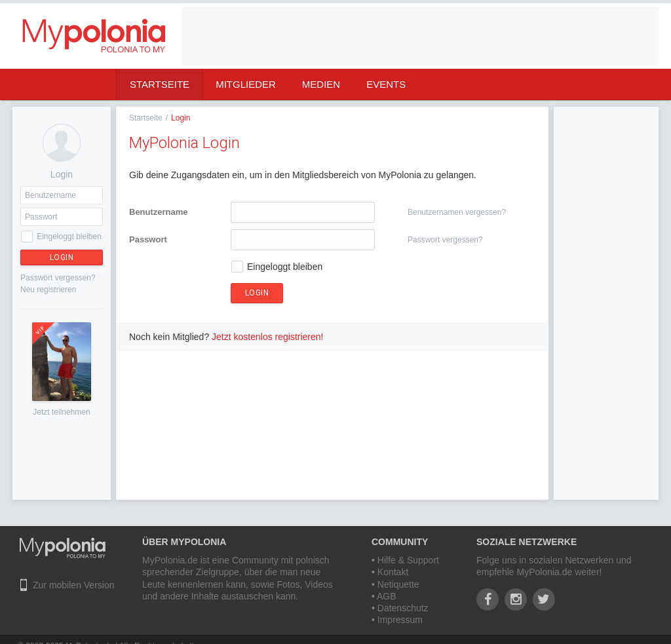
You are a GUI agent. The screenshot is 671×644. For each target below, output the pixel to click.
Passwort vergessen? (58, 278)
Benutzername (159, 212)
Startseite (160, 84)
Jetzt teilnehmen (61, 412)
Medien (321, 84)
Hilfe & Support (408, 560)
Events (386, 84)
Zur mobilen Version (74, 585)
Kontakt (393, 572)
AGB (387, 596)
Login (62, 257)
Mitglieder (246, 84)
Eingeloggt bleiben (69, 237)
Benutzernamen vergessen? (457, 212)
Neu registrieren (48, 290)
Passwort (148, 239)
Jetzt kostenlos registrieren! (267, 337)
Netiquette (398, 584)
